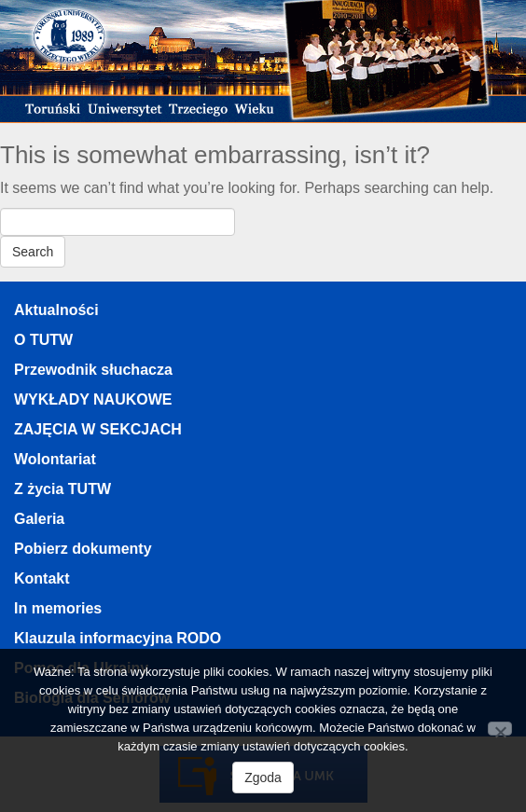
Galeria (39, 519)
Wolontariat (55, 459)
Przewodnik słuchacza (93, 370)
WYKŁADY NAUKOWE (93, 399)
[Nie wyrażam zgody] (500, 729)
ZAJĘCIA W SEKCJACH (98, 429)
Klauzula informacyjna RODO (118, 638)
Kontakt (42, 578)
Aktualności (56, 310)
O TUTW (43, 340)
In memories (58, 608)
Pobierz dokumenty (83, 549)
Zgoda (263, 778)
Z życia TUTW (62, 489)
